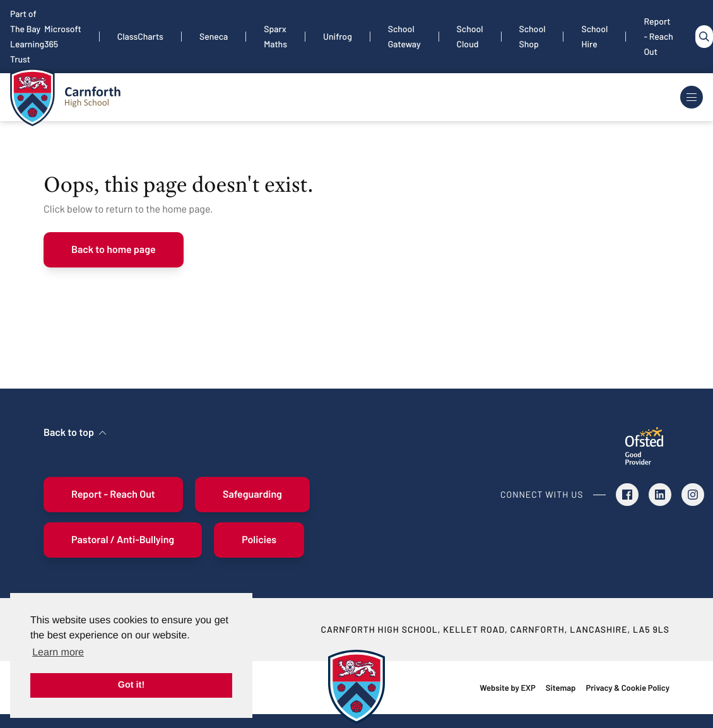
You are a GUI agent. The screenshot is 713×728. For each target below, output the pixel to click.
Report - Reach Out (658, 36)
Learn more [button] (58, 653)
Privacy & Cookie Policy (628, 688)
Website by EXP (507, 688)
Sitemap (561, 688)
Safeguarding (252, 494)
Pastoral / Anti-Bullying (123, 540)
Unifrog (338, 36)
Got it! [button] (131, 685)
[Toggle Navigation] (692, 97)
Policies (259, 540)
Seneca (214, 36)
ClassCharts (140, 36)
